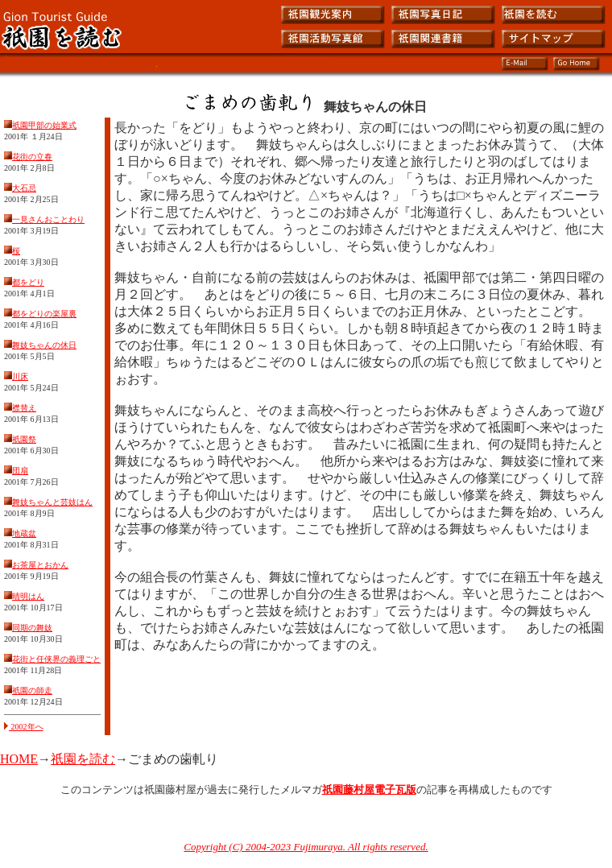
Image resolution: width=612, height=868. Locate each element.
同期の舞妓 (32, 628)
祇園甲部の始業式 (44, 125)
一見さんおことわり (48, 219)
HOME (19, 759)
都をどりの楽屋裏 (44, 314)
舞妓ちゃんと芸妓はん (52, 502)
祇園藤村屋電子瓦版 (369, 789)
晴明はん (28, 596)
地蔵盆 (24, 533)
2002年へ (24, 727)
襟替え (24, 408)
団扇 (20, 471)
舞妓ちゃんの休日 (44, 345)
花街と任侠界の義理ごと (56, 659)
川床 (20, 376)
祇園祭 (24, 439)
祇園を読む (83, 759)
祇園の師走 (32, 690)
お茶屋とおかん (40, 565)
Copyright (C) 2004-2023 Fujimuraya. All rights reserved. (306, 847)
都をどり (28, 282)
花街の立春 (32, 157)
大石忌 (24, 188)
